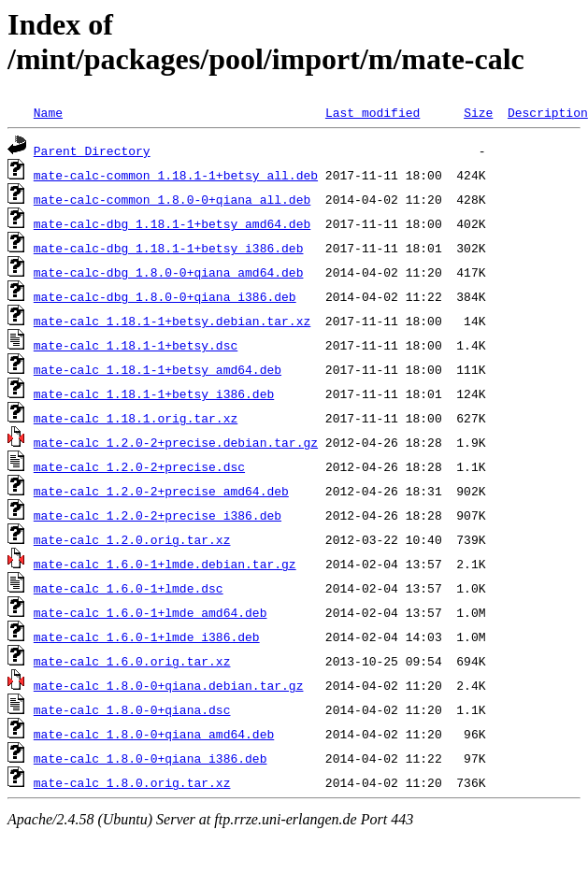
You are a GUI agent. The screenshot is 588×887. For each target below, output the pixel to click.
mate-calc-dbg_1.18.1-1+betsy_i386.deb (169, 248)
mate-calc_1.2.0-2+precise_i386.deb (158, 515)
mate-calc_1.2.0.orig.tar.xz (132, 539)
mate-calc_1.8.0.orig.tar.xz (132, 782)
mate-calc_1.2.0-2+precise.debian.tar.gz (176, 442)
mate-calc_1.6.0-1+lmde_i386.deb (147, 637)
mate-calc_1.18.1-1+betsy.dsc (136, 345)
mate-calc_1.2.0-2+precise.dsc (139, 466)
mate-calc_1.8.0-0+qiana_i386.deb (151, 758)
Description (548, 112)
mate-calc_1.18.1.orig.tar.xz (136, 418)
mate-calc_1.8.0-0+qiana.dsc (132, 709)
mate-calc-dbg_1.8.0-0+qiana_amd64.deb (169, 272)
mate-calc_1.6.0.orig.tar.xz (132, 661)
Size (478, 112)
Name (48, 112)
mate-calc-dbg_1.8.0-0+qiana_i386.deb (165, 296)
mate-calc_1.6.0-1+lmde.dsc (129, 588)
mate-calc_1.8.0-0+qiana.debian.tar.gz (169, 685)
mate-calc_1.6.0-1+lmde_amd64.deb (151, 612)
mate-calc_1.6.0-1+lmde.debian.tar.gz (165, 564)
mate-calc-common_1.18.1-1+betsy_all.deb (176, 175)
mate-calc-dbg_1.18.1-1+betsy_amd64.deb (172, 223)
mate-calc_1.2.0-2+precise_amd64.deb (161, 491)
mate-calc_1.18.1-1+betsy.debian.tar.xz (172, 321)
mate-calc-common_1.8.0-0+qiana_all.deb (172, 199)
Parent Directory (92, 150)
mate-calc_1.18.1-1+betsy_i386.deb (154, 393)
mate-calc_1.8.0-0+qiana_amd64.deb (154, 734)
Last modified (373, 112)
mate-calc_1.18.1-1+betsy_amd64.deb (158, 369)
